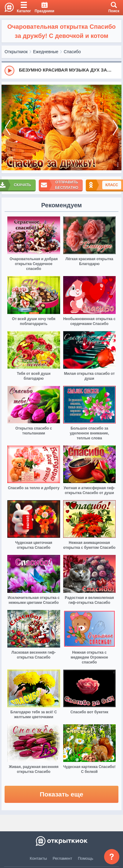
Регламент (63, 858)
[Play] (9, 71)
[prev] (8, 128)
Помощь (85, 858)
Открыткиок (16, 52)
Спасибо (72, 52)
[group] (61, 70)
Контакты (38, 858)
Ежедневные (46, 52)
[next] (115, 128)
